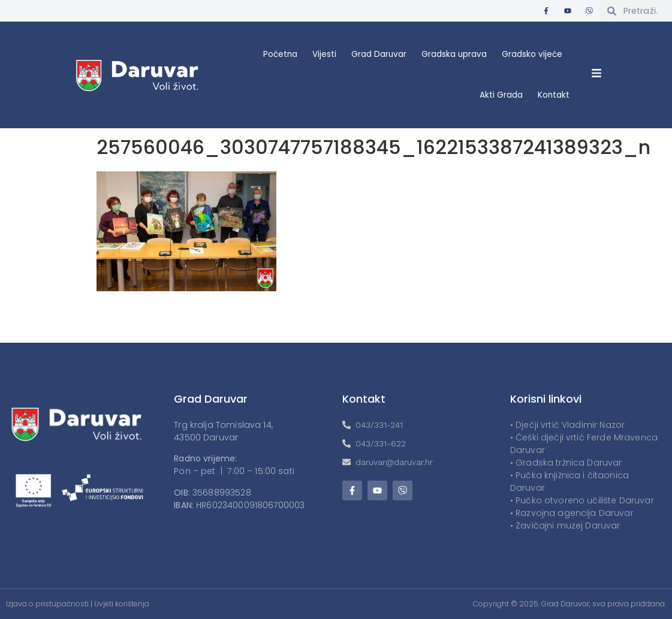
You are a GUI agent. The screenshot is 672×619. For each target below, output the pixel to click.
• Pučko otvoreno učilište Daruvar (582, 500)
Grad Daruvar (379, 54)
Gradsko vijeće (532, 54)
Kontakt (554, 95)
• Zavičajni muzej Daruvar (565, 526)
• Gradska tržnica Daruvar (566, 463)
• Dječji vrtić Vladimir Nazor (567, 425)
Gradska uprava (454, 54)
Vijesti (324, 54)
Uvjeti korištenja (122, 604)
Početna (280, 54)
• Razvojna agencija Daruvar (572, 513)
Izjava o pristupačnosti (47, 604)
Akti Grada (501, 95)
